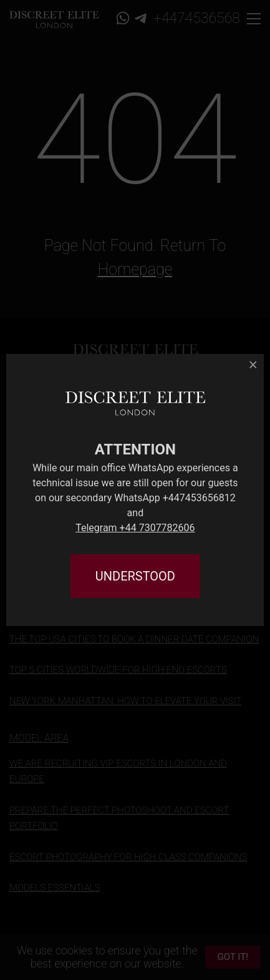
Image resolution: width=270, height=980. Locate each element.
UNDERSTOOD (135, 576)
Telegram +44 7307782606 (135, 528)
